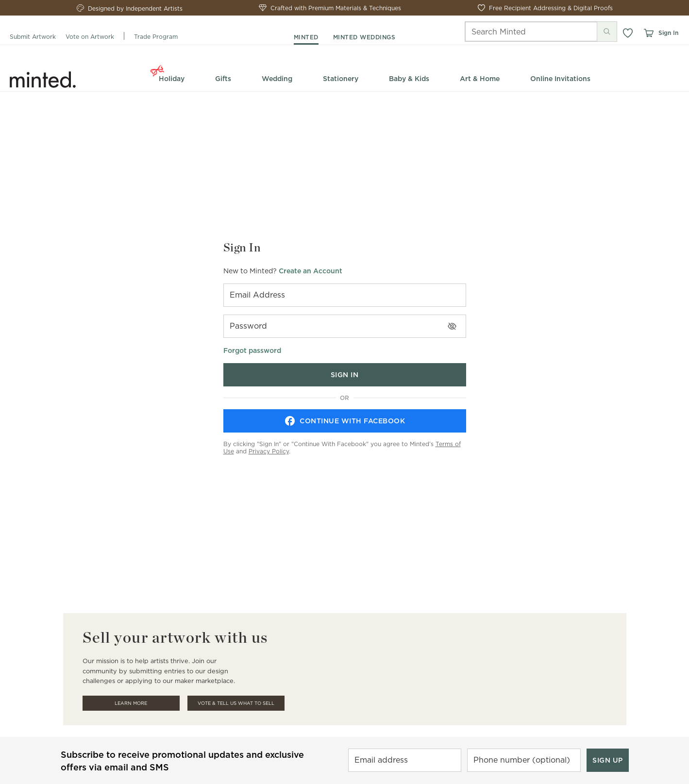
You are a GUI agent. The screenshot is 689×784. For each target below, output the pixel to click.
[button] (628, 33)
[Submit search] (607, 32)
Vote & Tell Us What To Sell (236, 703)
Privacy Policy (269, 451)
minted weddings (364, 37)
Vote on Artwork (90, 37)
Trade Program (156, 37)
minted (306, 37)
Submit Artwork (33, 37)
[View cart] (648, 33)
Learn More (131, 703)
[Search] (518, 32)
